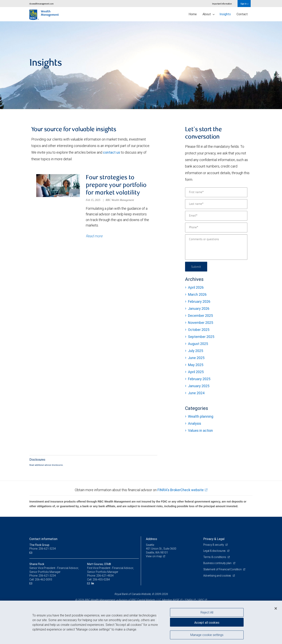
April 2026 (196, 287)
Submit (196, 266)
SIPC (201, 600)
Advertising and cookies (217, 576)
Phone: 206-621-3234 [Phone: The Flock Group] (43, 549)
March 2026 (197, 294)
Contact (242, 14)
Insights (225, 14)
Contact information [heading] (43, 539)
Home (193, 14)
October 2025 (199, 330)
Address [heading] (151, 539)
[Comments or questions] (216, 247)
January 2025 (199, 386)
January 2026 (199, 309)
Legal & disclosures (215, 551)
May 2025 (196, 365)
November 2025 (201, 323)
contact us (112, 152)
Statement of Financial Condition (223, 569)
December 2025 (200, 316)
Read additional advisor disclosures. (46, 465)
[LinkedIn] (93, 583)
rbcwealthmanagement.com (41, 4)
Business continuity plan (218, 563)
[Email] (216, 216)
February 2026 (199, 301)
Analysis (195, 423)
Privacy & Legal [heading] (214, 539)
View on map (154, 556)
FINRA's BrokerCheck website (181, 490)
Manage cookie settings (207, 635)
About (209, 14)
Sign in (244, 4)
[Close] (276, 608)
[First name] (216, 192)
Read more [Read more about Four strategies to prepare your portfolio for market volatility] (94, 236)
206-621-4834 (105, 576)
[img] (141, 65)
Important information (222, 4)
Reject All (207, 612)
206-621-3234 (47, 576)
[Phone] (216, 228)
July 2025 (196, 351)
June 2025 (196, 358)
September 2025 (201, 337)
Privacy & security (214, 545)
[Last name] (216, 204)
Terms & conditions (215, 557)
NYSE (176, 600)
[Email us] (31, 553)
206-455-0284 (101, 580)
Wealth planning (201, 416)
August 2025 (198, 344)
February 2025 (199, 379)
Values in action (200, 430)
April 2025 (196, 372)
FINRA (189, 600)
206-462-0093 (43, 580)
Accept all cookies (207, 623)
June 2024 (196, 393)
